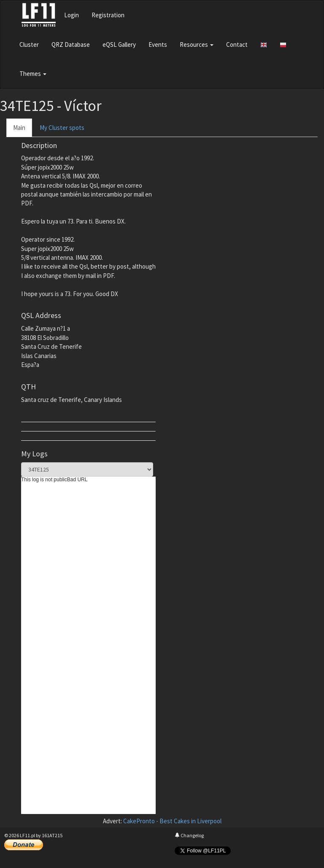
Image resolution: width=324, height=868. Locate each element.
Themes (33, 74)
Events (158, 44)
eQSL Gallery (119, 44)
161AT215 (52, 835)
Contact (237, 44)
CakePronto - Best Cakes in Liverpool (172, 821)
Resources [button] (197, 44)
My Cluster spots (62, 128)
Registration (108, 15)
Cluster (29, 44)
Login (72, 15)
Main (19, 128)
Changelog (189, 835)
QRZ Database (71, 44)
